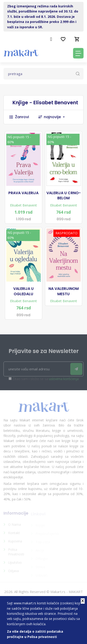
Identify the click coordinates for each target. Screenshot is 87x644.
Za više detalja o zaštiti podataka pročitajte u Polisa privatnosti (35, 634)
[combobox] (57, 117)
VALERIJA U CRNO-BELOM (64, 196)
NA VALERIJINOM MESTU (64, 291)
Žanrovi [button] (19, 117)
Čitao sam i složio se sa (46, 380)
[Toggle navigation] (78, 53)
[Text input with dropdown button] (43, 74)
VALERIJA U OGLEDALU (23, 291)
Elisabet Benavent (23, 205)
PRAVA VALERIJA (23, 193)
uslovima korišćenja (64, 380)
